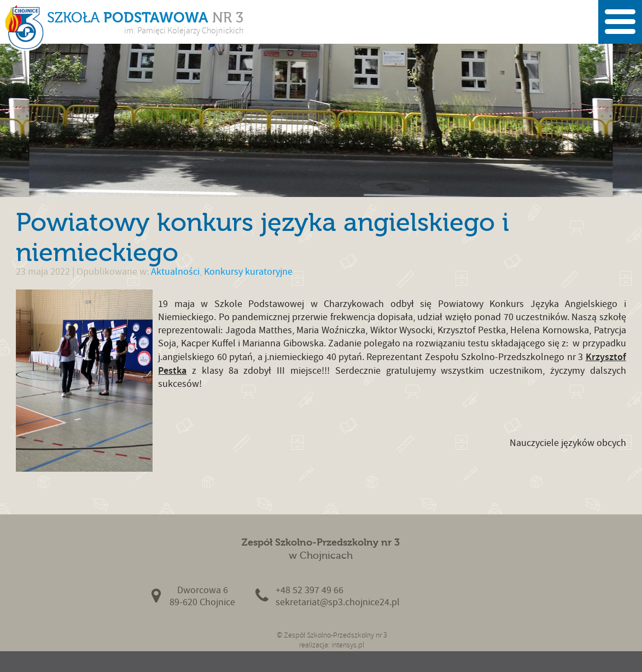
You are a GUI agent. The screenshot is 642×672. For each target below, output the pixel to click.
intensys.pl (348, 645)
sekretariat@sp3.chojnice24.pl (338, 602)
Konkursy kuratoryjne (248, 272)
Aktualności (175, 272)
